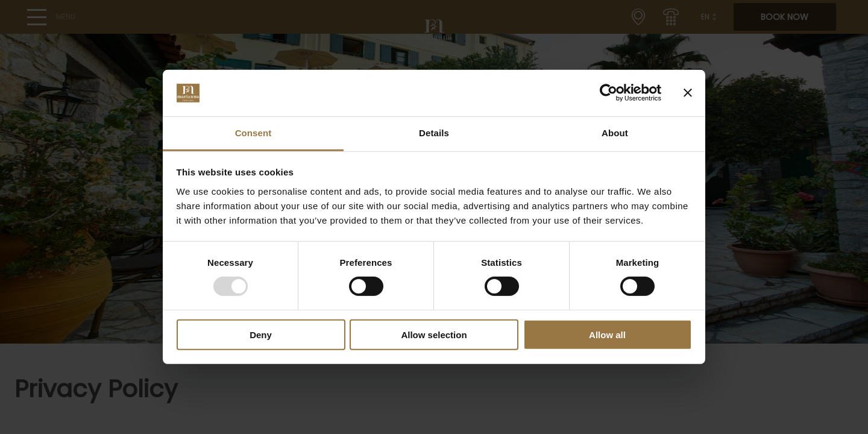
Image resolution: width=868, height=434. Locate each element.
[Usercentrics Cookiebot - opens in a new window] (609, 93)
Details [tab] (434, 133)
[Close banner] (688, 93)
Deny (261, 334)
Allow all (607, 334)
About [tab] (615, 133)
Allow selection (434, 334)
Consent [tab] (253, 133)
